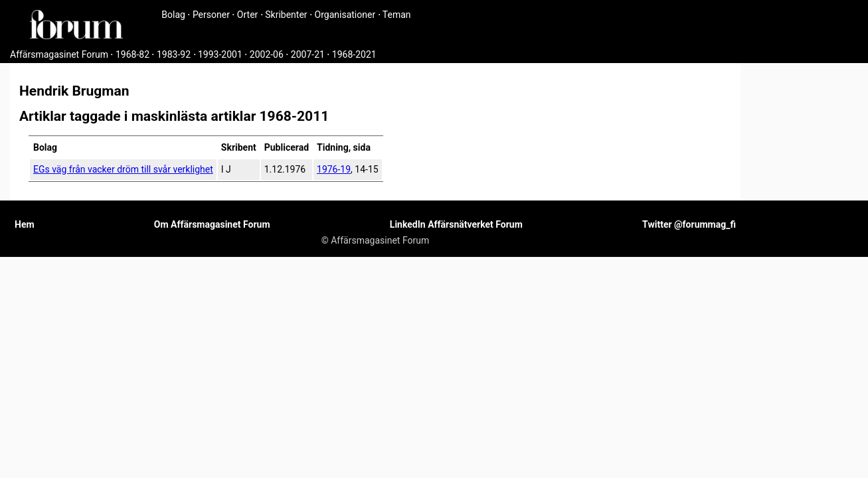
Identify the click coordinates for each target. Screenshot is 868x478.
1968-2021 (354, 54)
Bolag (173, 15)
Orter (247, 15)
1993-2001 (220, 54)
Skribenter (286, 15)
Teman (397, 15)
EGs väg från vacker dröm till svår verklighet (123, 169)
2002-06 (267, 54)
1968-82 (132, 54)
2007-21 (308, 54)
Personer (211, 15)
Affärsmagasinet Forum (59, 54)
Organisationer (345, 15)
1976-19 (334, 169)
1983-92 (174, 54)
